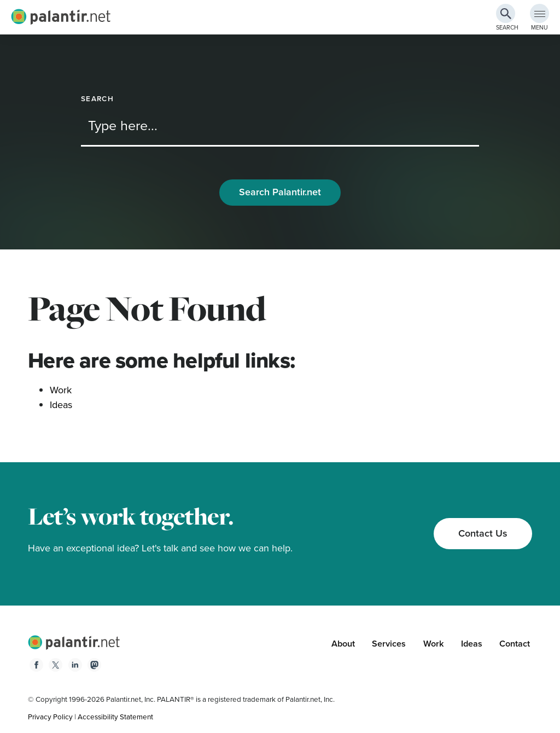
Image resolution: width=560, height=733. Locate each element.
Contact (515, 644)
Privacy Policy (50, 717)
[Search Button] (506, 13)
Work (61, 390)
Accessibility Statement (115, 717)
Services (389, 644)
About (343, 644)
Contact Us (483, 533)
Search (97, 99)
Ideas (61, 405)
